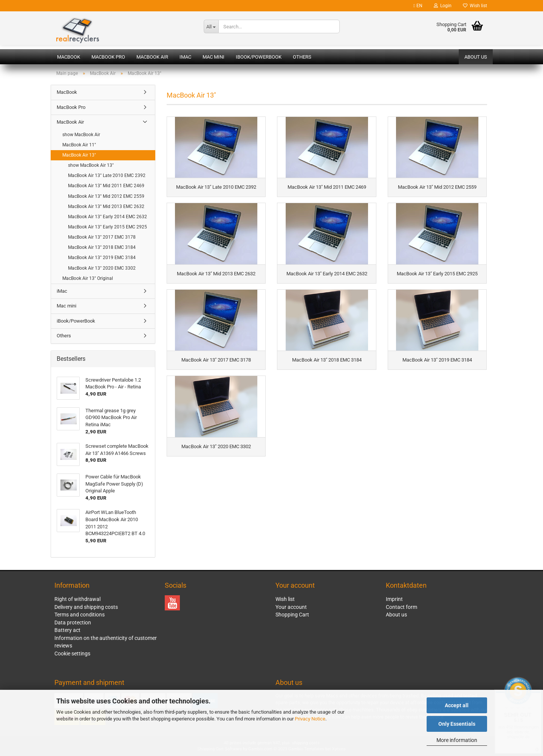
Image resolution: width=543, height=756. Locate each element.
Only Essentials (457, 724)
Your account (291, 607)
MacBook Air (152, 57)
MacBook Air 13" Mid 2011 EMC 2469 (106, 186)
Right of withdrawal (77, 599)
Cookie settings (72, 654)
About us (476, 57)
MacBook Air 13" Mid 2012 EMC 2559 (106, 196)
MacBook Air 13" (79, 155)
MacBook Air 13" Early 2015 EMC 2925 (108, 227)
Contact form (401, 607)
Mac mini (213, 57)
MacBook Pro (108, 57)
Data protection (73, 622)
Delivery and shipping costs (86, 607)
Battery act (67, 630)
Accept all (457, 705)
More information (457, 740)
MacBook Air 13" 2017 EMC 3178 (102, 237)
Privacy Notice (310, 719)
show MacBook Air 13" (91, 165)
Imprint (394, 599)
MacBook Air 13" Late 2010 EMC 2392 (107, 175)
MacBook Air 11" (79, 145)
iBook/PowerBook (259, 57)
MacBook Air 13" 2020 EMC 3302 (102, 268)
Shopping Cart (292, 615)
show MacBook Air (81, 135)
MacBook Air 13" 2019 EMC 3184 (102, 258)
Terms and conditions (80, 615)
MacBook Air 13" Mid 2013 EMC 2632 (106, 206)
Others (302, 57)
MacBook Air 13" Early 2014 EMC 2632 (108, 217)
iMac (185, 57)
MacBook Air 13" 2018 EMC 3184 (102, 247)
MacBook (69, 57)
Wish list (475, 6)
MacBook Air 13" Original (88, 278)
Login (443, 6)
